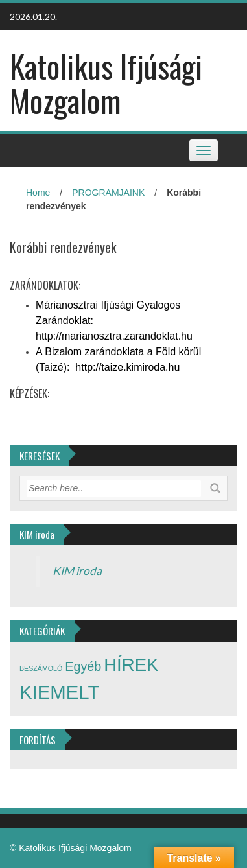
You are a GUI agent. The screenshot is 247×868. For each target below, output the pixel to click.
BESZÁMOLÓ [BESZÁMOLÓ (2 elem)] (41, 668)
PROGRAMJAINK (108, 193)
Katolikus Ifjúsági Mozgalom (106, 83)
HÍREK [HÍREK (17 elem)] (131, 665)
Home (38, 193)
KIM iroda (77, 571)
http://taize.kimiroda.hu (127, 367)
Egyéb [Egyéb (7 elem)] (83, 666)
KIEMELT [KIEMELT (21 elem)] (59, 692)
